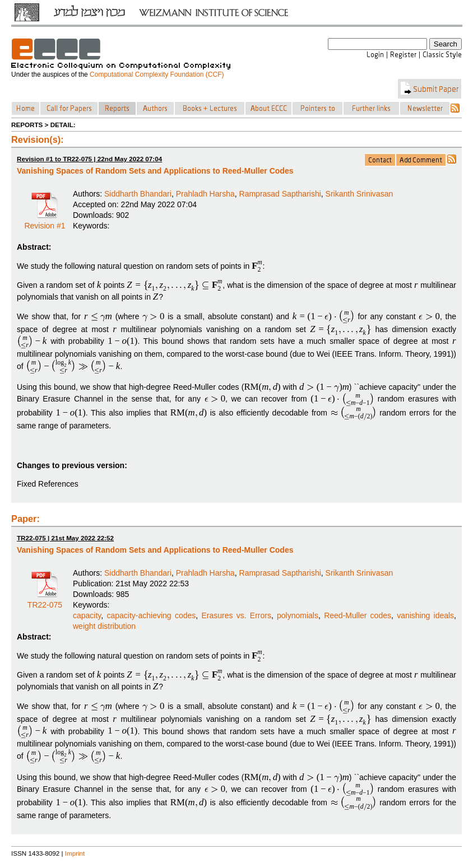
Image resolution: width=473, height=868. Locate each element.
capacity (87, 615)
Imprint (75, 853)
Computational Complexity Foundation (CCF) (157, 74)
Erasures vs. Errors (236, 615)
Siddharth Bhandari (138, 194)
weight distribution (104, 626)
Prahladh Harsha (205, 194)
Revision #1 (45, 222)
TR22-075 (45, 601)
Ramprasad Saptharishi (280, 194)
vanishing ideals (425, 615)
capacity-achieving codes (151, 615)
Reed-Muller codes (358, 615)
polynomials (298, 615)
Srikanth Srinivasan (360, 194)
